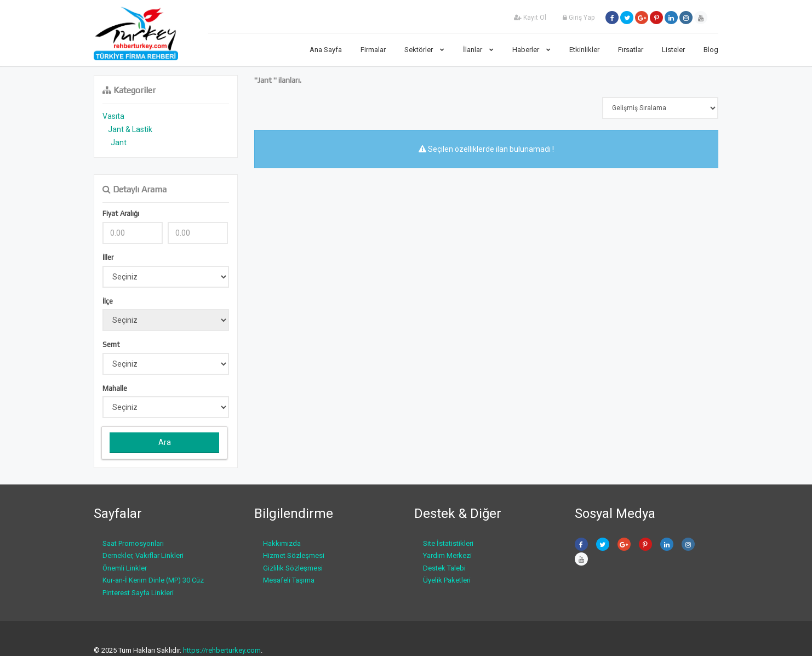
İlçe (108, 301)
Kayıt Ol (530, 18)
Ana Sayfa (326, 50)
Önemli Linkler (125, 568)
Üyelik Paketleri (447, 580)
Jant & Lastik (130, 129)
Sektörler (424, 50)
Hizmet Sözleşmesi (294, 555)
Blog (711, 50)
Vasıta (113, 116)
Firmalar (373, 50)
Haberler (531, 50)
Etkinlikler (584, 50)
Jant (119, 142)
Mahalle (115, 388)
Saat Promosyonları (133, 543)
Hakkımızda (282, 543)
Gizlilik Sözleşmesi (293, 568)
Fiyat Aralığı (121, 213)
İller (108, 257)
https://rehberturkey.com (222, 650)
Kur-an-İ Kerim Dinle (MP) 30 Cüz (153, 580)
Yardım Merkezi (447, 555)
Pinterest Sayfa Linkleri (138, 593)
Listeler (673, 50)
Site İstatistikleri (448, 543)
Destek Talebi (444, 568)
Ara (165, 442)
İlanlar (478, 50)
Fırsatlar (631, 50)
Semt (111, 344)
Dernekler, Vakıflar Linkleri (143, 555)
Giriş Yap (579, 18)
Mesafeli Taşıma (289, 580)
